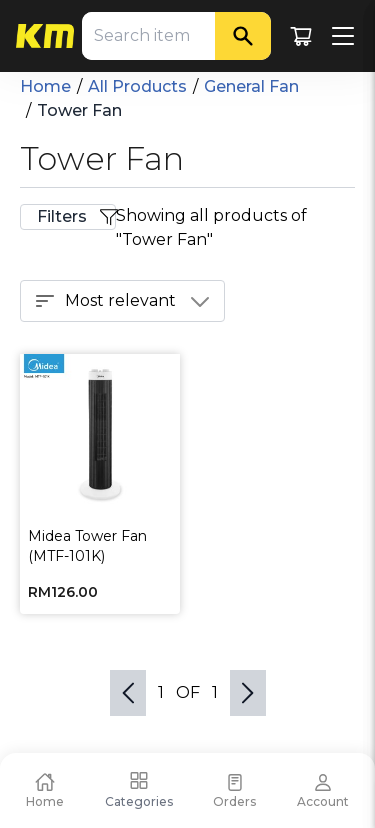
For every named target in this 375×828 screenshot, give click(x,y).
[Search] (243, 36)
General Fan (251, 86)
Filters (76, 217)
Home (45, 86)
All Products (137, 86)
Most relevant (122, 301)
